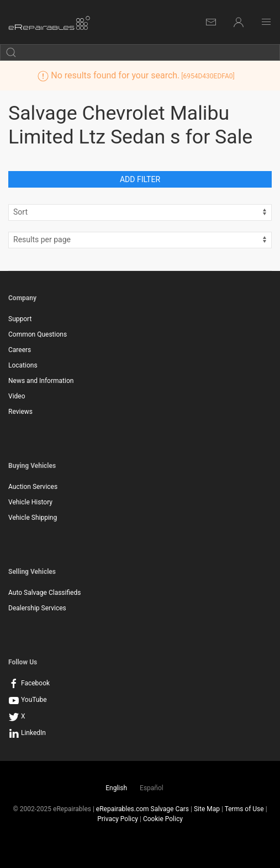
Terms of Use (244, 809)
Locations (23, 365)
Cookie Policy (163, 819)
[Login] (239, 22)
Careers (20, 350)
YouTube (28, 700)
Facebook (29, 683)
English (116, 788)
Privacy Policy (118, 819)
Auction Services (33, 487)
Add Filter (140, 179)
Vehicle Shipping (33, 518)
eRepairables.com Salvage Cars (142, 809)
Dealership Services (37, 608)
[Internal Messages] (211, 22)
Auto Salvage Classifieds (44, 593)
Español (152, 788)
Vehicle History (30, 502)
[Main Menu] (266, 22)
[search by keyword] (140, 52)
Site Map (207, 809)
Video (17, 396)
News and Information (41, 381)
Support (20, 319)
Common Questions (38, 334)
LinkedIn (27, 733)
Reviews (20, 412)
